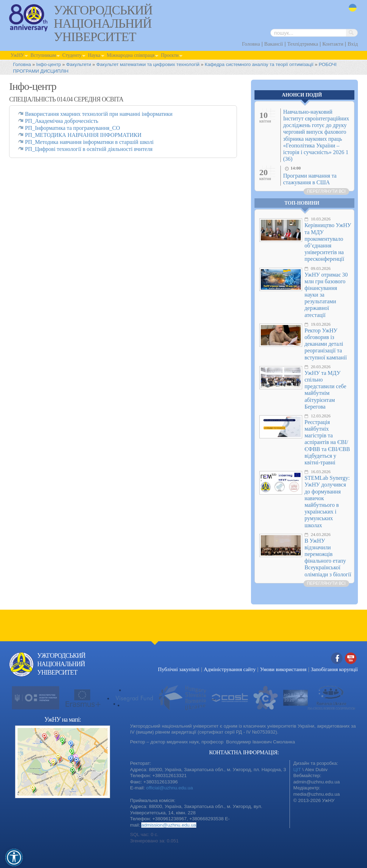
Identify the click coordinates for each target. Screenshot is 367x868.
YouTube (351, 659)
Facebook (337, 659)
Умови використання (283, 669)
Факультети (79, 64)
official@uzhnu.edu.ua (170, 788)
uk (353, 8)
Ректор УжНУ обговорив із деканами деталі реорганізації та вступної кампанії (326, 344)
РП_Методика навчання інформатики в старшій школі (89, 142)
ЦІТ (297, 770)
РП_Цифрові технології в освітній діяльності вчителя (89, 149)
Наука (94, 55)
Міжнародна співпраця (131, 55)
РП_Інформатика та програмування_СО (72, 128)
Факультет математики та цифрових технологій (148, 64)
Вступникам (43, 55)
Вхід (353, 44)
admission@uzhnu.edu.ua (169, 825)
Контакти (333, 44)
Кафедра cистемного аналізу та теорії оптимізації (259, 64)
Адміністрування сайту (230, 669)
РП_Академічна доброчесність (62, 121)
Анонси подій (302, 95)
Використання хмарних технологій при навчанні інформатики (99, 114)
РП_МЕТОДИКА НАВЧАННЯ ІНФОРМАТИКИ (83, 135)
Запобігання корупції (334, 669)
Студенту (72, 55)
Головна (251, 44)
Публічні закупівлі (179, 669)
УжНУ (17, 55)
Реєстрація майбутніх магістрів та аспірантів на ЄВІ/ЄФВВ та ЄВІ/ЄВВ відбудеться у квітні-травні (327, 442)
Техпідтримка (303, 44)
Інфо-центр (49, 64)
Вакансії (274, 44)
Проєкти (170, 55)
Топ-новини (302, 203)
